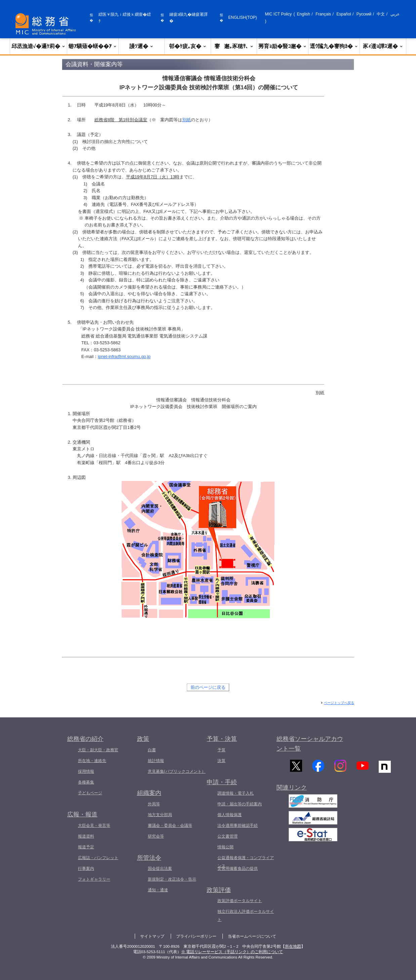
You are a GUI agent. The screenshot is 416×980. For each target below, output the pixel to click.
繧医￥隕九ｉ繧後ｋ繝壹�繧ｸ (125, 18)
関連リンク (292, 791)
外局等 (154, 804)
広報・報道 (82, 814)
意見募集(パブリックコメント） (177, 771)
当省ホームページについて (252, 936)
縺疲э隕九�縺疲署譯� (189, 18)
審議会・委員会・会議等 (170, 826)
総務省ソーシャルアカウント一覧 (310, 744)
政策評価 (219, 890)
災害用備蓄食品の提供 (238, 868)
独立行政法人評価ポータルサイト (246, 916)
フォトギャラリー (94, 879)
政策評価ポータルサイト (240, 901)
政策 (143, 739)
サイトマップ (152, 936)
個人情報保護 (230, 815)
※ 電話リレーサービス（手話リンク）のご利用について (232, 952)
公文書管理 (227, 836)
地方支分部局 (160, 815)
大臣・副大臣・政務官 (98, 750)
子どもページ (90, 793)
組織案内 (149, 793)
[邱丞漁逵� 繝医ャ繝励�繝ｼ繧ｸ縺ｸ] (47, 24)
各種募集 (86, 782)
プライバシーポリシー (196, 936)
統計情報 (156, 761)
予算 (221, 750)
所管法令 (149, 858)
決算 (221, 761)
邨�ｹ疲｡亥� (188, 46)
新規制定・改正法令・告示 (172, 879)
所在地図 (293, 946)
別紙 (186, 120)
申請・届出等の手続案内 (240, 804)
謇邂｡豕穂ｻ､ (234, 46)
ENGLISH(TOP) (242, 17)
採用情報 (86, 771)
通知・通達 (158, 890)
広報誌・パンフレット (98, 858)
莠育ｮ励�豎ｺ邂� (283, 46)
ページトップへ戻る (339, 703)
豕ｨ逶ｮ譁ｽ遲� (383, 46)
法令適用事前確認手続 (238, 826)
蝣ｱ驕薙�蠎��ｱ (93, 46)
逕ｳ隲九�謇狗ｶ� (334, 46)
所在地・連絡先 (92, 761)
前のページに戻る (208, 687)
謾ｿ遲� (141, 46)
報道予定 (86, 847)
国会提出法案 (160, 868)
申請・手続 (222, 782)
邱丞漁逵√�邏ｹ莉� (38, 46)
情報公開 (225, 847)
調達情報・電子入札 (236, 793)
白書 (152, 750)
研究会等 (156, 836)
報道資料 (86, 836)
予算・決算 (222, 739)
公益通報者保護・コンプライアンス (246, 862)
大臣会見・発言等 (94, 826)
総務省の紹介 (85, 739)
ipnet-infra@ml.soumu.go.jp (124, 357)
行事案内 (86, 868)
